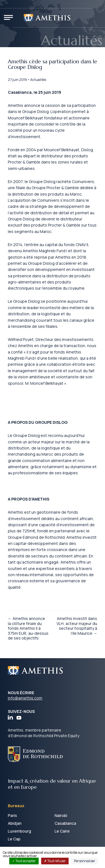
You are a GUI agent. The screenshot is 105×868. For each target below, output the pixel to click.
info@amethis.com (25, 698)
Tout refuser (55, 861)
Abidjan (15, 823)
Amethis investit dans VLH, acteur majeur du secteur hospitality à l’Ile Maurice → (77, 626)
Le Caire (62, 831)
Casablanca (65, 823)
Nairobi (61, 815)
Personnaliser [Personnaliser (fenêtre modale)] (85, 861)
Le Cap (14, 839)
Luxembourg (19, 831)
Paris (12, 815)
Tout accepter (24, 861)
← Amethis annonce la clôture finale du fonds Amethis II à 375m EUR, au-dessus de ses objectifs (28, 628)
